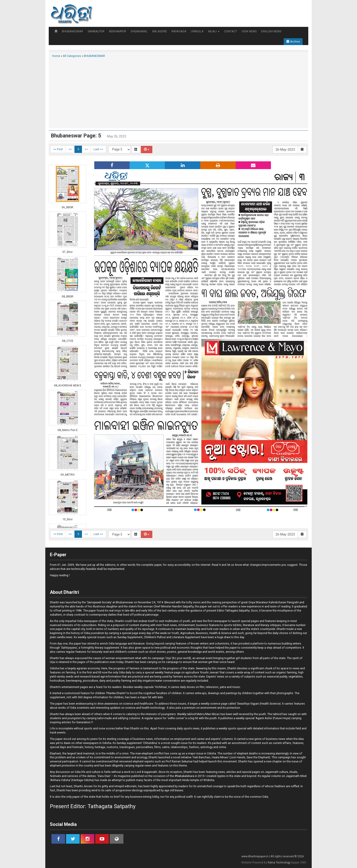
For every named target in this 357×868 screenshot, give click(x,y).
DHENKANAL (139, 31)
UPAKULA (197, 31)
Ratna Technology (279, 863)
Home (56, 56)
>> (86, 149)
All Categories (72, 56)
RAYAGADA (179, 31)
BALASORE (160, 31)
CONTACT (231, 31)
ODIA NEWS (249, 31)
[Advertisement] (178, 92)
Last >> (98, 149)
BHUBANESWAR (73, 31)
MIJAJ (214, 31)
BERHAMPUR (118, 31)
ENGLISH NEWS (271, 31)
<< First (58, 149)
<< (70, 149)
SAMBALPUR (96, 31)
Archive (293, 42)
